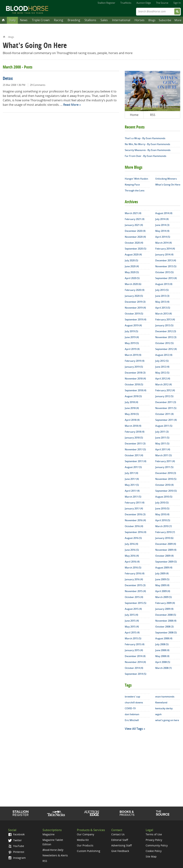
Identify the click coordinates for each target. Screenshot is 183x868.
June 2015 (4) (132, 621)
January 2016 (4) (134, 579)
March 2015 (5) (133, 638)
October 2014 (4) (134, 668)
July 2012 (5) (162, 361)
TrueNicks (126, 3)
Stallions (90, 20)
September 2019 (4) (135, 319)
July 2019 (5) (131, 331)
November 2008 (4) (166, 621)
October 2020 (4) (134, 243)
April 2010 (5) (163, 520)
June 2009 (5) (162, 579)
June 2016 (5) (132, 550)
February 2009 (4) (165, 603)
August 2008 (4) (164, 638)
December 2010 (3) (166, 473)
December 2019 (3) (135, 302)
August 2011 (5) (164, 426)
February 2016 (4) (135, 573)
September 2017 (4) (135, 461)
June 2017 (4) (132, 479)
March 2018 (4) (133, 426)
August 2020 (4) (133, 255)
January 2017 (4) (134, 508)
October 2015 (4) (134, 597)
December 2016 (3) (135, 514)
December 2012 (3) (166, 331)
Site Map (151, 856)
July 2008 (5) (162, 644)
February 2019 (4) (135, 361)
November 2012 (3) (166, 337)
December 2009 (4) (166, 544)
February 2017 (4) (135, 503)
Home (4, 36)
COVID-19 (130, 708)
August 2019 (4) (133, 325)
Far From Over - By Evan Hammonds (145, 156)
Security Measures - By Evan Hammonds (148, 150)
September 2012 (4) (166, 349)
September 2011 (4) (166, 420)
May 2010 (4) (162, 514)
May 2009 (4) (162, 585)
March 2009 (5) (163, 597)
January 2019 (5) (134, 367)
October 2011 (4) (164, 414)
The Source (162, 3)
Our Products (85, 845)
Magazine (49, 834)
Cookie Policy (154, 851)
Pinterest (16, 852)
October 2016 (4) (134, 526)
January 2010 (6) (164, 538)
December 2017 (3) (135, 444)
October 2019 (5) (134, 314)
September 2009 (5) (166, 562)
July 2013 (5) (162, 290)
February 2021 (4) (135, 219)
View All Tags (134, 729)
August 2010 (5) (164, 497)
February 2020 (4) (135, 290)
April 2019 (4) (132, 349)
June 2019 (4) (132, 337)
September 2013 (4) (166, 278)
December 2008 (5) (166, 615)
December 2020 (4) (135, 231)
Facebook (16, 834)
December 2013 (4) (166, 260)
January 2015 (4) (134, 650)
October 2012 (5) (164, 343)
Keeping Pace (132, 185)
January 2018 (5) (134, 438)
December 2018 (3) (135, 373)
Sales (104, 20)
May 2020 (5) (132, 272)
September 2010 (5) (166, 491)
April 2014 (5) (163, 237)
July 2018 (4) (131, 402)
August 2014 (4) (164, 213)
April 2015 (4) (132, 632)
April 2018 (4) (132, 420)
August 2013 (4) (164, 284)
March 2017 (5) (133, 497)
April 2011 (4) (163, 449)
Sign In (177, 3)
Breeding (74, 20)
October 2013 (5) (164, 272)
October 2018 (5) (134, 384)
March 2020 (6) (133, 284)
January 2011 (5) (164, 467)
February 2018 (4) (135, 432)
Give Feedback (120, 851)
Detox (8, 79)
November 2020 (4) (135, 237)
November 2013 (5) (166, 266)
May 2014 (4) (162, 231)
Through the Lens (135, 190)
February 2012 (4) (165, 390)
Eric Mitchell (132, 720)
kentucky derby (164, 708)
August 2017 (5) (133, 467)
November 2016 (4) (135, 520)
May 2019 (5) (132, 343)
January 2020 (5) (134, 296)
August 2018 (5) (133, 396)
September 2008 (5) (166, 632)
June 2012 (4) (162, 367)
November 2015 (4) (135, 591)
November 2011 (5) (166, 408)
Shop (127, 813)
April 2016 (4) (132, 562)
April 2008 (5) (163, 662)
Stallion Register (106, 3)
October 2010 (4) (164, 485)
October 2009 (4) (164, 556)
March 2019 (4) (133, 355)
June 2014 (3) (162, 225)
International (121, 20)
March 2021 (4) (133, 213)
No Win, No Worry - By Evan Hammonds (147, 144)
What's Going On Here (168, 185)
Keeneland (161, 702)
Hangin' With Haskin (136, 179)
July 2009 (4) (162, 573)
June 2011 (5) (162, 438)
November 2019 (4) (135, 308)
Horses (140, 20)
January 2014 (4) (164, 255)
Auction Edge (144, 3)
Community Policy (157, 845)
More (178, 20)
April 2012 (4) (163, 379)
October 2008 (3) (164, 627)
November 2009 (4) (166, 550)
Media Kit (83, 840)
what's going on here (167, 720)
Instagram (17, 858)
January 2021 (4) (134, 225)
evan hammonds (165, 697)
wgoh (158, 714)
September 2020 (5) (135, 249)
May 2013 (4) (162, 302)
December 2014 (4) (135, 656)
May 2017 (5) (132, 485)
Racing (59, 20)
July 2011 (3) (162, 432)
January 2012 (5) (164, 396)
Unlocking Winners (166, 179)
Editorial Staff (120, 840)
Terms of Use (154, 834)
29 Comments (38, 85)
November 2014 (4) (135, 662)
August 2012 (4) (164, 355)
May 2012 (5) (162, 373)
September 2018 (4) (135, 390)
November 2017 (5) (135, 449)
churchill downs (134, 702)
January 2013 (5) (164, 325)
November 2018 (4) (135, 379)
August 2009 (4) (164, 568)
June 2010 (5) (162, 508)
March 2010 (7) (163, 526)
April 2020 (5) (132, 278)
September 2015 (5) (135, 603)
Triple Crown (41, 20)
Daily (12, 20)
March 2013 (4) (163, 314)
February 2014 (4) (165, 249)
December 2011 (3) (166, 402)
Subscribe (165, 20)
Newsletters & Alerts (55, 855)
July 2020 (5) (131, 260)
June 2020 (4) (132, 266)
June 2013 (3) (162, 296)
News (24, 20)
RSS (153, 115)
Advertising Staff (122, 845)
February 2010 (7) (165, 532)
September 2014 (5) (135, 674)
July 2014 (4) (162, 219)
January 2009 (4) (164, 609)
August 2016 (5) (133, 538)
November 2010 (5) (166, 479)
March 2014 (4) (163, 243)
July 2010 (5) (162, 503)
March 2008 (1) (163, 668)
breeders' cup (132, 697)
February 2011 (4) (165, 461)
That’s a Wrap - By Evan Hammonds (145, 138)
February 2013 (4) (165, 319)
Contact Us (118, 834)
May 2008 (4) (162, 656)
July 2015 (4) (131, 615)
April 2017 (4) (132, 491)
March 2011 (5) (163, 455)
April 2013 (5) (163, 308)
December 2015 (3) (135, 585)
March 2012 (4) (163, 384)
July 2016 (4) (131, 544)
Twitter (15, 840)
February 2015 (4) (135, 644)
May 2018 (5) (132, 414)
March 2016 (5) (133, 568)
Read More (71, 105)
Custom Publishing (89, 851)
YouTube (16, 846)
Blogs (152, 20)
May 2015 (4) (132, 627)
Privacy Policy (154, 840)
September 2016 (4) (135, 532)
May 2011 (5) (162, 444)
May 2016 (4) (132, 556)
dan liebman (132, 714)
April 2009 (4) (163, 591)
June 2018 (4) (132, 408)
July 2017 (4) (131, 473)
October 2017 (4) (134, 455)
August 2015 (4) (133, 609)
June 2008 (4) (162, 650)
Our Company (85, 834)
